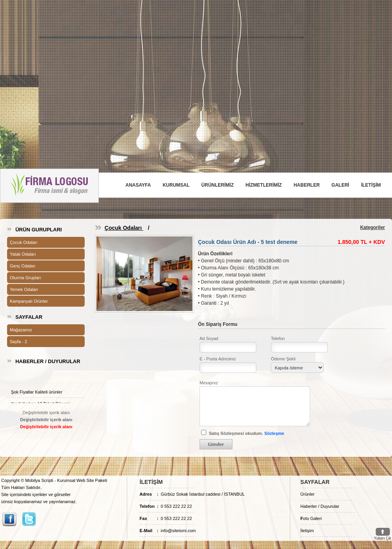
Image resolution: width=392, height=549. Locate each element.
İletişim (307, 531)
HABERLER (307, 185)
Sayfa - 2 (18, 342)
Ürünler (307, 494)
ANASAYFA (138, 185)
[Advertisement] (196, 74)
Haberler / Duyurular (320, 506)
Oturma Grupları (25, 278)
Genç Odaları (23, 266)
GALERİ (340, 185)
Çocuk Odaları (24, 242)
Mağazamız (21, 330)
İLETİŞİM (371, 185)
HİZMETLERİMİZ (264, 185)
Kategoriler (373, 227)
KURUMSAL (176, 185)
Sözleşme (274, 433)
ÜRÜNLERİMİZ (218, 185)
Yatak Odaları (23, 254)
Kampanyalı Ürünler (29, 301)
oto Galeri (311, 518)
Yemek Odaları (24, 289)
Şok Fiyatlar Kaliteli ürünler (37, 394)
